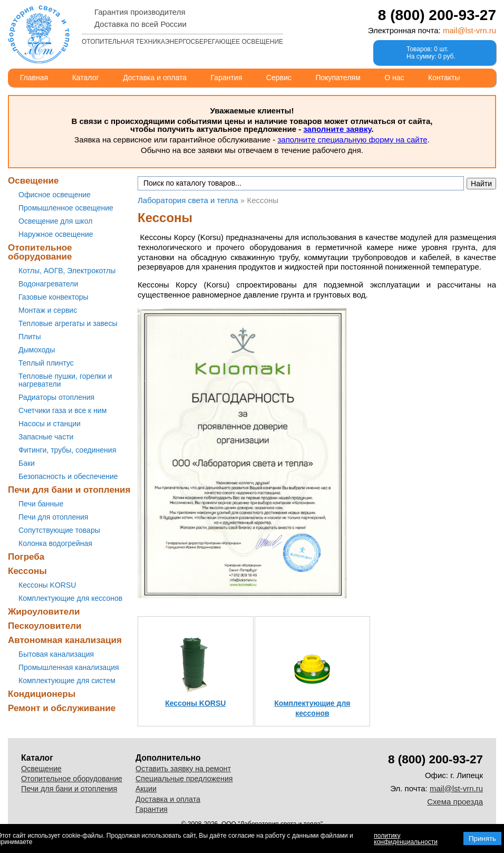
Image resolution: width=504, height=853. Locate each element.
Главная (34, 78)
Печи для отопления (53, 517)
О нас (394, 78)
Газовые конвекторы (54, 297)
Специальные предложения (184, 779)
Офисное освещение (55, 195)
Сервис (279, 78)
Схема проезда (455, 802)
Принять (482, 838)
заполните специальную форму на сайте (352, 140)
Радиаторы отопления (56, 397)
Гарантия (227, 78)
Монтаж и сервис (48, 310)
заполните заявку (337, 129)
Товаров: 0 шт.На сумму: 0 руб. (431, 53)
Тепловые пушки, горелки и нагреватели (65, 380)
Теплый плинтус (46, 363)
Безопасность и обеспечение (68, 476)
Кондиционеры (42, 694)
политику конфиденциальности (406, 839)
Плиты (30, 337)
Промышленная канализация (69, 667)
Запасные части (46, 437)
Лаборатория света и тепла (39, 34)
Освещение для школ (55, 221)
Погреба (26, 557)
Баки (27, 463)
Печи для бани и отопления (69, 490)
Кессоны (27, 571)
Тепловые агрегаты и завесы (68, 323)
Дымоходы (37, 350)
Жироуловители (44, 612)
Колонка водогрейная (55, 543)
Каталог (86, 78)
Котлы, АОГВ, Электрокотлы (67, 271)
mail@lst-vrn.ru (469, 30)
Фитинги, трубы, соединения (67, 450)
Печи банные (41, 504)
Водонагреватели (48, 284)
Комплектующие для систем (67, 681)
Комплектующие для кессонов (70, 598)
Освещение (33, 181)
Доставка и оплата (155, 78)
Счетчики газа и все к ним (62, 410)
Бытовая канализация (56, 654)
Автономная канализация (65, 640)
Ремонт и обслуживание (62, 708)
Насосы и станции (50, 424)
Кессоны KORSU (47, 585)
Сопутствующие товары (59, 530)
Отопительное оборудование (40, 252)
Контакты (444, 78)
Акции (146, 789)
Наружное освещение (56, 234)
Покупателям (338, 78)
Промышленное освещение (66, 208)
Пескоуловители (45, 626)
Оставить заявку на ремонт (183, 769)
